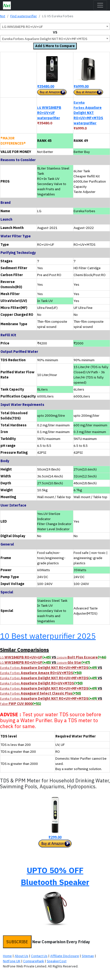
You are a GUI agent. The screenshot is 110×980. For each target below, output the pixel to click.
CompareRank (34, 961)
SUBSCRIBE (17, 942)
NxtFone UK (12, 961)
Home (7, 956)
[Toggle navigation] (100, 5)
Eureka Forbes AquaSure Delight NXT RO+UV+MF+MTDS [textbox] (45, 39)
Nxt (3, 16)
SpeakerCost (57, 961)
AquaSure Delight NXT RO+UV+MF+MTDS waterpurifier (88, 113)
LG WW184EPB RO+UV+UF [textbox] (23, 27)
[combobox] (55, 26)
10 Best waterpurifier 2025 (48, 636)
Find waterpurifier (24, 16)
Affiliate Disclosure (65, 956)
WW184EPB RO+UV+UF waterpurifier (49, 113)
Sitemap (88, 956)
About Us (21, 956)
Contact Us (39, 956)
